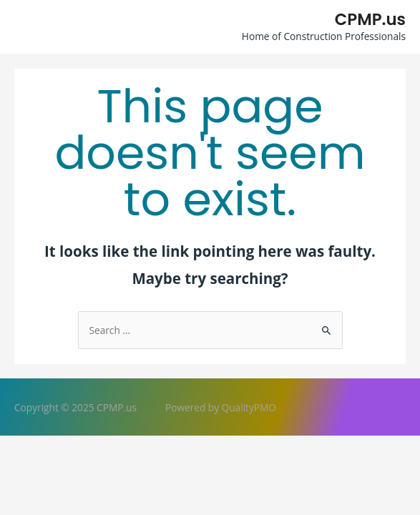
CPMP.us (370, 19)
